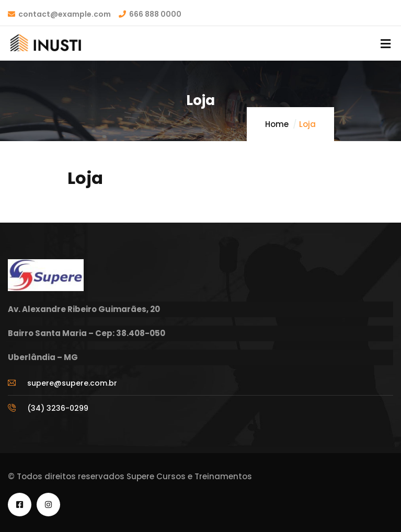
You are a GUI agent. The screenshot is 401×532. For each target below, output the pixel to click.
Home (277, 124)
